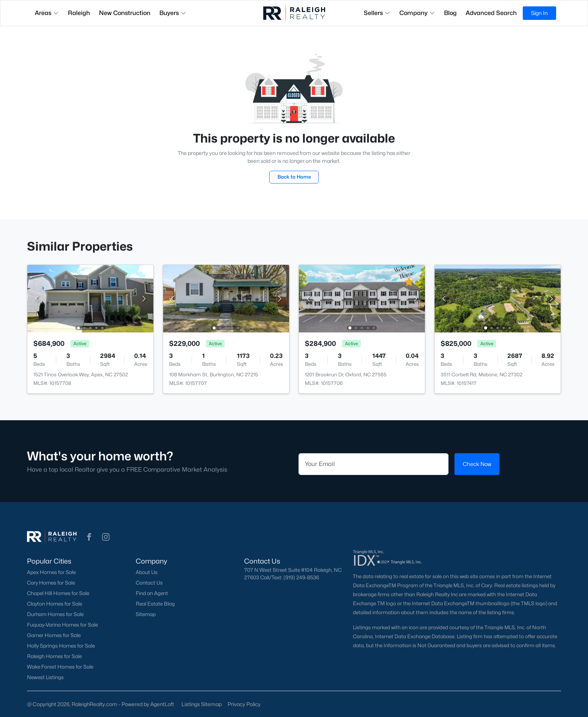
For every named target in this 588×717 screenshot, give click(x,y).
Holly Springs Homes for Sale (61, 646)
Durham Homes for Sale (55, 614)
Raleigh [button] (79, 13)
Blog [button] (450, 13)
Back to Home (294, 177)
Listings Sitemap (202, 704)
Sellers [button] (377, 13)
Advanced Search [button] (491, 13)
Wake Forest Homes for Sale (60, 667)
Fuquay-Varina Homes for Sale (62, 625)
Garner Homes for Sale (54, 635)
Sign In (539, 13)
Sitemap (146, 614)
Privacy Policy (244, 704)
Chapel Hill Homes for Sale (58, 593)
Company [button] (417, 13)
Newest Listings (45, 677)
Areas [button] (47, 13)
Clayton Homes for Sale (55, 604)
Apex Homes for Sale (51, 572)
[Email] (373, 464)
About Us (147, 572)
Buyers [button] (173, 13)
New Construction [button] (125, 13)
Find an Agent (152, 593)
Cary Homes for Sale (51, 583)
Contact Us (149, 583)
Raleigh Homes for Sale (54, 656)
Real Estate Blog (155, 604)
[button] (89, 537)
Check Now (477, 464)
